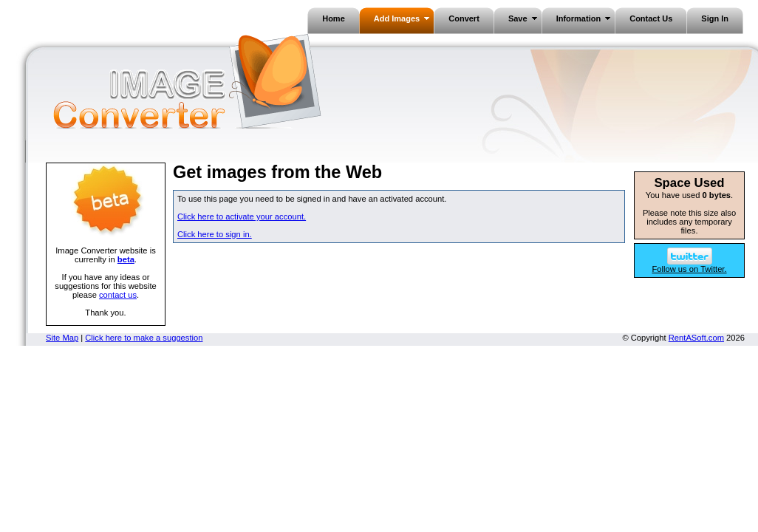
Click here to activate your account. (242, 216)
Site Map (62, 338)
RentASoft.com (696, 338)
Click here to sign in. (215, 234)
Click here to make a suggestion (144, 338)
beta (126, 259)
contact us (118, 295)
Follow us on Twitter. (689, 265)
